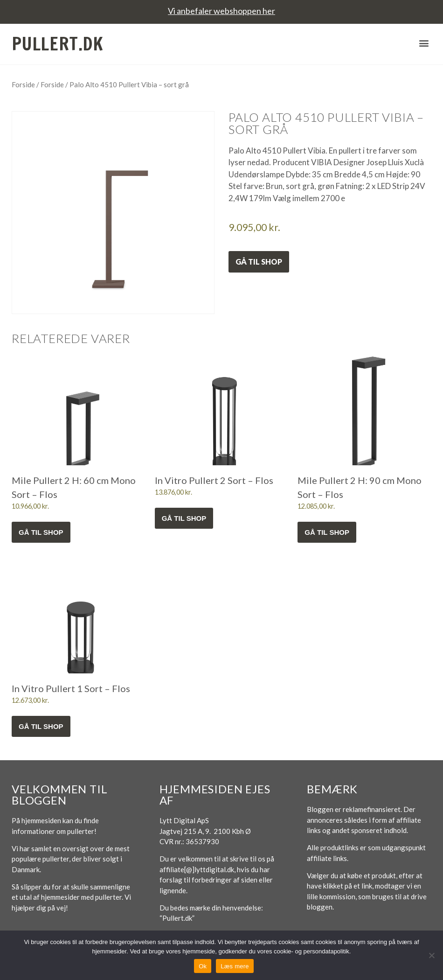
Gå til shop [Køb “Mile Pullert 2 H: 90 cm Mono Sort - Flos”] (327, 532)
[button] (424, 43)
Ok (203, 966)
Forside (23, 84)
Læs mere (235, 966)
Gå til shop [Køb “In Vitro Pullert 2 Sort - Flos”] (184, 518)
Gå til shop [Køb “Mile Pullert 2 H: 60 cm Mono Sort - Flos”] (41, 532)
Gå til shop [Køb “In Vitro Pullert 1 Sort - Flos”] (41, 726)
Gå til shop (259, 262)
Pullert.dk (58, 44)
